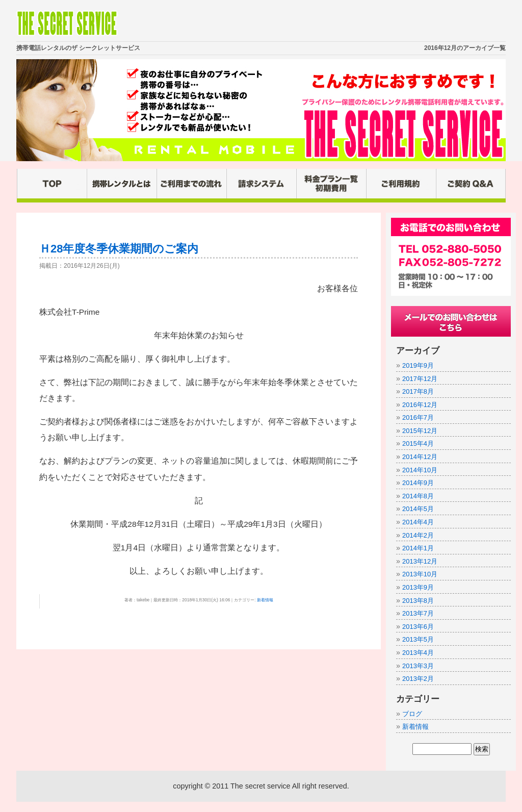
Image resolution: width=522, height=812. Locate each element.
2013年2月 (418, 679)
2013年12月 (420, 561)
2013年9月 (418, 587)
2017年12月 (420, 379)
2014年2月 (418, 535)
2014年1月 (418, 548)
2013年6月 (418, 627)
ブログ (412, 714)
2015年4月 (418, 443)
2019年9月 (418, 365)
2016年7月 (418, 417)
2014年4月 (418, 522)
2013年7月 (418, 613)
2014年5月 (418, 509)
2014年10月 (420, 470)
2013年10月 (420, 574)
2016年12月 (420, 405)
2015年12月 (420, 431)
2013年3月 (418, 666)
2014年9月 (418, 483)
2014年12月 (420, 457)
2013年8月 (418, 601)
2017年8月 (418, 391)
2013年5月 (418, 639)
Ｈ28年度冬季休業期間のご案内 (119, 249)
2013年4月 (418, 653)
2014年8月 (418, 496)
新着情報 (265, 600)
